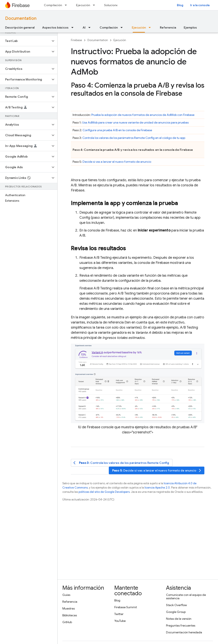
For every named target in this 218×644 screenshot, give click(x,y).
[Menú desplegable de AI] (91, 27)
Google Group (176, 612)
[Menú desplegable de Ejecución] (95, 5)
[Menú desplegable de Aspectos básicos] (74, 27)
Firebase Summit (126, 607)
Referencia (168, 27)
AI (84, 27)
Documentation (21, 18)
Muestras (69, 608)
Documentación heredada (184, 632)
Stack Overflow (176, 605)
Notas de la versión (179, 619)
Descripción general (20, 27)
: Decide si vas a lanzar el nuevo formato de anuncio (157, 471)
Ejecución (83, 5)
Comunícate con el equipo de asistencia (186, 597)
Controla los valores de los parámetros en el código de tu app (134, 138)
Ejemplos (190, 27)
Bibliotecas (70, 615)
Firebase (76, 40)
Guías (66, 595)
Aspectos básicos (55, 27)
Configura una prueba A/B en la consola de (117, 130)
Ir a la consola (200, 5)
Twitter (119, 614)
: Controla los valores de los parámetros (121, 463)
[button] (25, 41)
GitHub (67, 622)
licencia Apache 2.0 (157, 488)
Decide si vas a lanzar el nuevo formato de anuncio (117, 162)
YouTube (120, 621)
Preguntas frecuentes (181, 625)
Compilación (53, 5)
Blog (180, 5)
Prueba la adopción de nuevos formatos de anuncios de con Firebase (143, 115)
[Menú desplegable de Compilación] (67, 5)
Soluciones (112, 5)
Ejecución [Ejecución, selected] (139, 27)
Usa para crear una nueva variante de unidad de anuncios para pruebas (135, 122)
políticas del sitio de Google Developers (104, 492)
